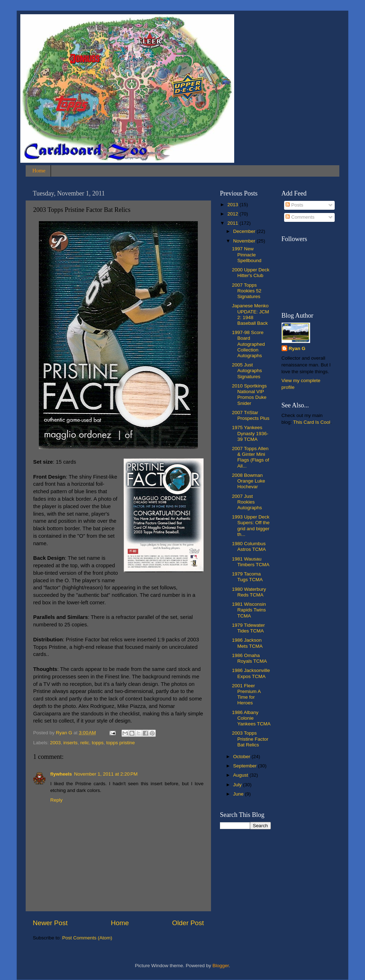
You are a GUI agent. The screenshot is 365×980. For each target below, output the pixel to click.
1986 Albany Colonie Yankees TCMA (251, 718)
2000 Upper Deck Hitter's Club (251, 273)
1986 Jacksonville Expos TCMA (251, 673)
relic (85, 743)
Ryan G (297, 348)
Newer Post (50, 923)
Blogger (221, 966)
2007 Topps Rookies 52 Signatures (247, 291)
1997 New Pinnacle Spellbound (247, 254)
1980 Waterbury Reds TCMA (249, 592)
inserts (71, 743)
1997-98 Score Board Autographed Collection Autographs (248, 344)
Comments (300, 217)
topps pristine (120, 743)
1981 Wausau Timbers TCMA (251, 562)
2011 (233, 223)
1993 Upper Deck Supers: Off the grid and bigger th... (251, 526)
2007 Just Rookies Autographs (247, 502)
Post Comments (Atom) (87, 938)
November (245, 241)
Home (39, 171)
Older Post (188, 923)
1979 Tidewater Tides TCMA (248, 628)
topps (97, 743)
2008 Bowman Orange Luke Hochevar (249, 481)
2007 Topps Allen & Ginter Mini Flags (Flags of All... (251, 457)
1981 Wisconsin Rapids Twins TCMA (249, 610)
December (245, 231)
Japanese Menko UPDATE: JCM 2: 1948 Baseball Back (251, 314)
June (239, 794)
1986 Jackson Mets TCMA (247, 643)
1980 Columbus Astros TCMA (249, 546)
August (241, 775)
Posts (294, 205)
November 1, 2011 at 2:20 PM (106, 774)
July (238, 785)
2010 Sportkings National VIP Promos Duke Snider (250, 395)
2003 (55, 743)
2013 (233, 205)
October (242, 757)
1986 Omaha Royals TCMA (250, 658)
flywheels (61, 774)
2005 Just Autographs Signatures (247, 371)
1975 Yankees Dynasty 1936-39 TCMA (250, 433)
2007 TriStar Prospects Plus (251, 415)
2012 (233, 214)
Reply (56, 800)
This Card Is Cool (312, 422)
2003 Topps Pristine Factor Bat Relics (250, 739)
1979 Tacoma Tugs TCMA (247, 577)
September (246, 766)
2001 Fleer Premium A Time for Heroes (246, 694)
